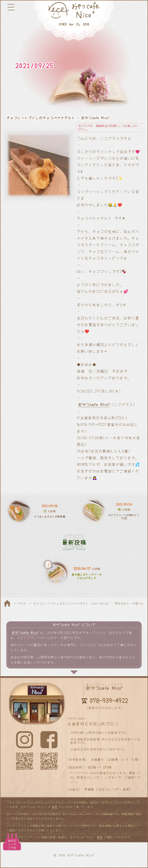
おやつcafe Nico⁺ (94, 404)
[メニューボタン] (11, 7)
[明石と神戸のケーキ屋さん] (74, 21)
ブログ (22, 603)
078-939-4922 (109, 700)
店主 (54, 807)
